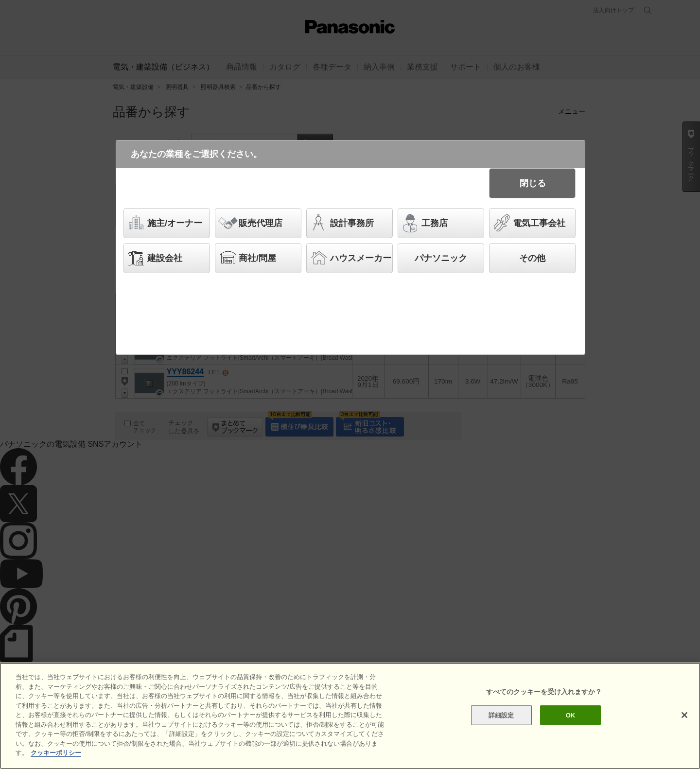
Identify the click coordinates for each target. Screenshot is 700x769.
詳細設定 (501, 715)
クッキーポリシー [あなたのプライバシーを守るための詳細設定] (56, 753)
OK (571, 715)
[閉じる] (684, 715)
